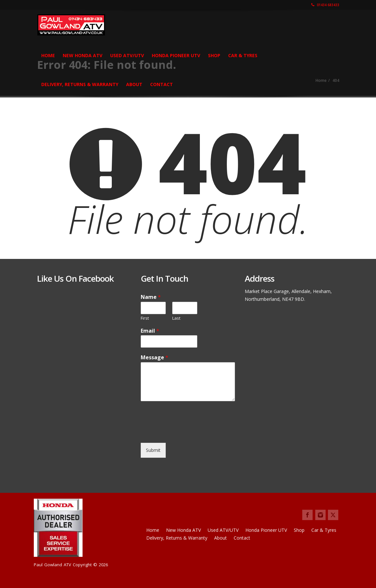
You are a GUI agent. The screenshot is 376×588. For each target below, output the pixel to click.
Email (150, 331)
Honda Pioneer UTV (176, 55)
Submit (153, 450)
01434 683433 (325, 5)
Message (155, 358)
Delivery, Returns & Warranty (80, 84)
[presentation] (190, 432)
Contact (162, 84)
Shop (214, 55)
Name (151, 297)
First (145, 318)
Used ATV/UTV (127, 55)
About (134, 84)
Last (176, 318)
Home (48, 55)
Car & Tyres (243, 55)
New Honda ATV (83, 55)
